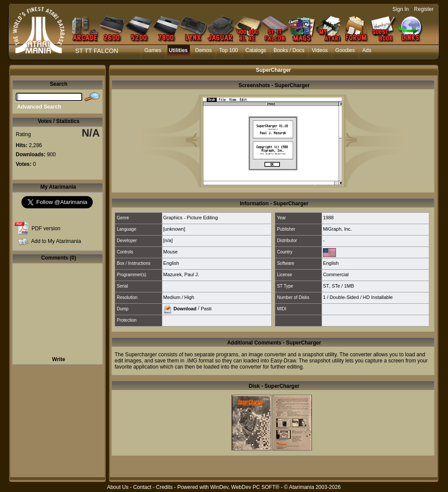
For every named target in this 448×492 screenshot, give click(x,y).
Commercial (336, 274)
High (189, 297)
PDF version (46, 228)
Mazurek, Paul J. (181, 274)
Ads (367, 50)
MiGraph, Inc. (337, 229)
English (171, 263)
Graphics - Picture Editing (191, 218)
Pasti (206, 308)
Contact (142, 487)
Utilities (178, 50)
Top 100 (229, 50)
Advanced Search (39, 107)
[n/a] (168, 240)
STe (336, 286)
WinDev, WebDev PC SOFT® (245, 487)
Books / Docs (289, 50)
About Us (117, 487)
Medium (172, 297)
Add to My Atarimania (56, 241)
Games (153, 50)
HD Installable (378, 297)
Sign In (401, 9)
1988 (328, 218)
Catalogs (256, 50)
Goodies (345, 50)
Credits (164, 487)
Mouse (170, 252)
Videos (320, 50)
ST (326, 286)
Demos (203, 50)
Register (424, 9)
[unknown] (174, 229)
